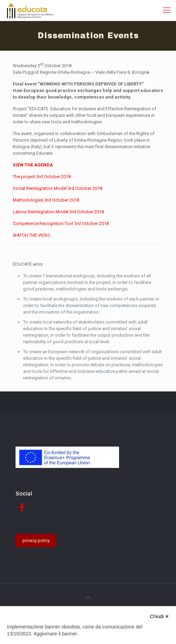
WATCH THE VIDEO (32, 235)
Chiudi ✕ (159, 616)
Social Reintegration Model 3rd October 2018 (57, 188)
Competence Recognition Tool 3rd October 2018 (61, 223)
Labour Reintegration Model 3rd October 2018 (58, 212)
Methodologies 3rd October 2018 (46, 200)
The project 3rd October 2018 (42, 177)
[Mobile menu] (167, 10)
